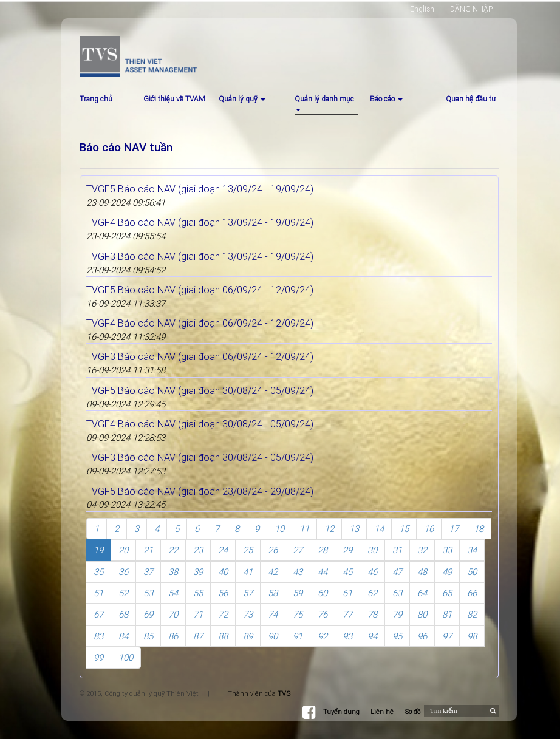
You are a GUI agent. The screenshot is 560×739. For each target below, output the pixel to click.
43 (298, 572)
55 (198, 593)
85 (148, 636)
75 (298, 614)
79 (397, 614)
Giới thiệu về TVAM (174, 99)
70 (173, 614)
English (422, 9)
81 (447, 614)
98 (472, 636)
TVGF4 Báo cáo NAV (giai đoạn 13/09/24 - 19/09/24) (200, 222)
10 (279, 529)
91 (298, 636)
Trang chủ (96, 99)
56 (223, 593)
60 (323, 593)
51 (98, 593)
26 (273, 550)
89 (248, 636)
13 (354, 529)
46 (372, 572)
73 (248, 614)
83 (98, 636)
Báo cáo (386, 99)
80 (422, 614)
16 (429, 529)
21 (148, 550)
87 (198, 636)
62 (372, 593)
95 (397, 636)
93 (347, 636)
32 (422, 550)
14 (379, 529)
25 (248, 550)
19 (98, 550)
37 (148, 572)
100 (126, 657)
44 (323, 572)
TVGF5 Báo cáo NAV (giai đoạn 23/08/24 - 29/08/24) (200, 491)
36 (123, 572)
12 (329, 529)
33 (447, 550)
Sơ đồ (412, 712)
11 (304, 529)
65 (447, 593)
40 (223, 572)
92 (323, 636)
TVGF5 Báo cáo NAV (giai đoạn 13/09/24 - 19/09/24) (200, 189)
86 (173, 636)
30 (372, 550)
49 (447, 572)
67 (98, 614)
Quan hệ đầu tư (471, 99)
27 (298, 550)
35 (98, 572)
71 (198, 614)
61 (347, 593)
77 (347, 614)
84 (123, 636)
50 (472, 572)
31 (397, 550)
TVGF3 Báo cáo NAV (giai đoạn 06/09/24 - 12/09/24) (200, 356)
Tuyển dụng (341, 712)
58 (273, 593)
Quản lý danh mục (324, 103)
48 (422, 572)
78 (372, 614)
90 (273, 636)
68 (123, 614)
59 (298, 593)
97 (447, 636)
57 (248, 593)
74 (273, 614)
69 (148, 614)
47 (397, 572)
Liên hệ (382, 712)
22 (173, 550)
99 (98, 657)
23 (198, 550)
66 (472, 593)
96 (422, 636)
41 (248, 572)
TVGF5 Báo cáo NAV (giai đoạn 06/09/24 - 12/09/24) (200, 290)
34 (472, 550)
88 (223, 636)
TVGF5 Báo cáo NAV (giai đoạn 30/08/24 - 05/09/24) (200, 390)
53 (148, 593)
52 (123, 593)
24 (223, 550)
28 (323, 550)
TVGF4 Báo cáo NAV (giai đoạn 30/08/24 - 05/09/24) (200, 424)
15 (404, 529)
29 (347, 550)
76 (323, 614)
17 (454, 529)
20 (123, 550)
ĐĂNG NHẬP (471, 9)
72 (223, 614)
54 (173, 593)
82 (472, 614)
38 (173, 572)
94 (372, 636)
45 (347, 572)
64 (422, 593)
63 (397, 593)
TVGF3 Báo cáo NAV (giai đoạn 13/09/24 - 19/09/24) (200, 256)
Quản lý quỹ (242, 99)
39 (198, 572)
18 (479, 529)
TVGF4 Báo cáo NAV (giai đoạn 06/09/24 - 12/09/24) (200, 323)
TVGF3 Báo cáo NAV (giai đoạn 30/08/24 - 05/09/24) (200, 457)
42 (273, 572)
